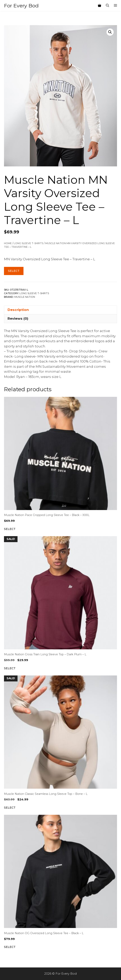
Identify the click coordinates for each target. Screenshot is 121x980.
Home (8, 243)
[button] (110, 32)
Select (14, 271)
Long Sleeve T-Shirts (28, 243)
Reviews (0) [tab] (18, 318)
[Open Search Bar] (107, 6)
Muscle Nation (25, 297)
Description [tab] (18, 310)
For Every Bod (21, 6)
